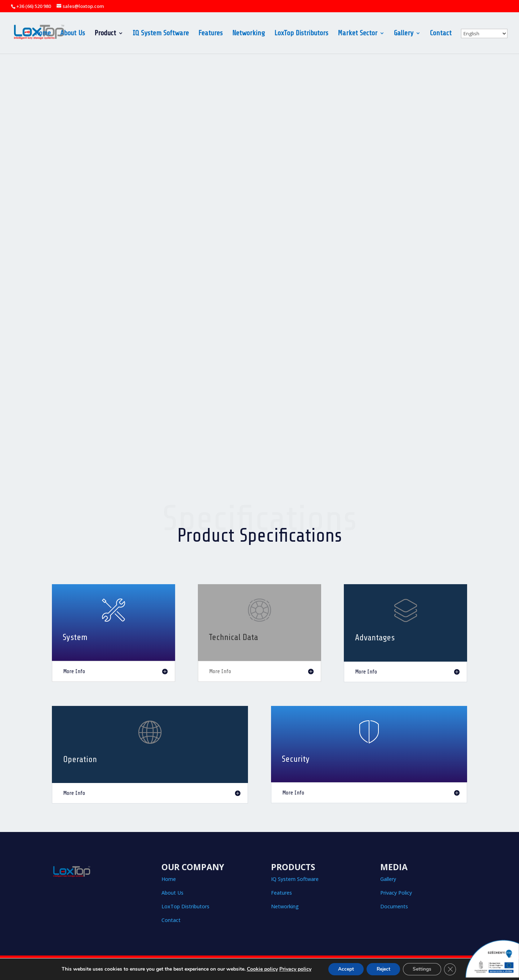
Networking (249, 34)
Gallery (404, 34)
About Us (73, 34)
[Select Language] (484, 33)
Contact (441, 34)
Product (105, 34)
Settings (424, 969)
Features (210, 34)
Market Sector (358, 34)
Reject (383, 969)
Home (43, 34)
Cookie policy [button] (258, 969)
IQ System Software (161, 34)
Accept (343, 969)
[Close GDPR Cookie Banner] (454, 969)
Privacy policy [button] (291, 969)
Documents (394, 906)
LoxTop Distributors (301, 34)
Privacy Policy (396, 893)
